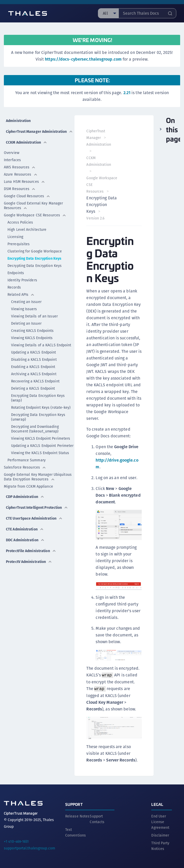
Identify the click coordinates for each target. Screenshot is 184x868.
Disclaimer (160, 834)
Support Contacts (97, 818)
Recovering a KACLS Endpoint (35, 381)
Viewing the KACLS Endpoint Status (40, 453)
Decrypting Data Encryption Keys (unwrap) (38, 417)
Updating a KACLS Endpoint (34, 352)
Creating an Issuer (26, 302)
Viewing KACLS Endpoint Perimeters (41, 438)
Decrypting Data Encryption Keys (35, 266)
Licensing (15, 237)
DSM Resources (20, 189)
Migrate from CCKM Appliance (28, 486)
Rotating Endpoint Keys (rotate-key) (41, 407)
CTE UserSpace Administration (34, 518)
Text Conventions (76, 831)
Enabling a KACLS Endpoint (33, 367)
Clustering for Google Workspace (35, 251)
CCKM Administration (27, 142)
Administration (18, 121)
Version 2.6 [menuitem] (96, 218)
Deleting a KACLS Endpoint (33, 388)
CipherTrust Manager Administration (39, 132)
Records (14, 287)
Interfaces (12, 160)
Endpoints (16, 273)
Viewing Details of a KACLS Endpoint (41, 345)
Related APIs (21, 294)
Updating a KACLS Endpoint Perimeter (42, 446)
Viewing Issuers (24, 309)
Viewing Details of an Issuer (34, 316)
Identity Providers (22, 280)
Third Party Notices (160, 845)
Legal (157, 803)
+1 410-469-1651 (16, 840)
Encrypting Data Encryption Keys (34, 258)
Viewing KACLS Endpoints (32, 338)
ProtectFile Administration (31, 551)
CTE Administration (25, 529)
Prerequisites (19, 244)
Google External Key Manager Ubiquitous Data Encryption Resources (38, 477)
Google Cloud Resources (27, 196)
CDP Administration (25, 497)
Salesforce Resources (25, 467)
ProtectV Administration (29, 562)
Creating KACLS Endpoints (32, 331)
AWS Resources (20, 167)
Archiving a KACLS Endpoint (34, 374)
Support (74, 803)
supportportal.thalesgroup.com (30, 847)
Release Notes (77, 815)
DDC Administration (25, 540)
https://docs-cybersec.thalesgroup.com (83, 59)
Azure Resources (21, 174)
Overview (12, 153)
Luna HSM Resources (24, 182)
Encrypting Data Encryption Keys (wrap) (38, 398)
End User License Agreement (160, 821)
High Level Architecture (27, 230)
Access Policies (20, 222)
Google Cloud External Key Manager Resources (33, 206)
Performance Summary (27, 460)
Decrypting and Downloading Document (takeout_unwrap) (35, 429)
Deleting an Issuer (26, 323)
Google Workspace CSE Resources (35, 215)
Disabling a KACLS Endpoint (34, 359)
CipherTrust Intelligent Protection (37, 507)
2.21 (127, 93)
